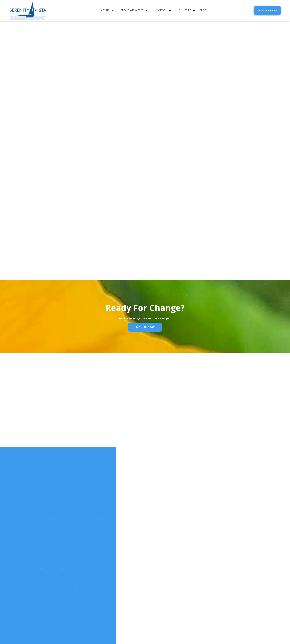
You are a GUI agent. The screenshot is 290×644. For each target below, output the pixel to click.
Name (89, 421)
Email (138, 421)
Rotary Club (36, 236)
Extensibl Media (165, 609)
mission (169, 194)
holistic (34, 209)
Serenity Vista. (106, 209)
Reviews (168, 580)
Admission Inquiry (176, 570)
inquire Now (145, 327)
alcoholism (62, 209)
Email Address (193, 210)
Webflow (195, 609)
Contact (169, 565)
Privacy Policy (219, 227)
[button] (108, 11)
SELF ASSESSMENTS (175, 585)
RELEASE (140, 585)
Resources (142, 580)
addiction (88, 209)
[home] (28, 11)
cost (138, 570)
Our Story (142, 575)
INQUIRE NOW (267, 10)
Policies (168, 575)
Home (138, 565)
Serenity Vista (41, 199)
